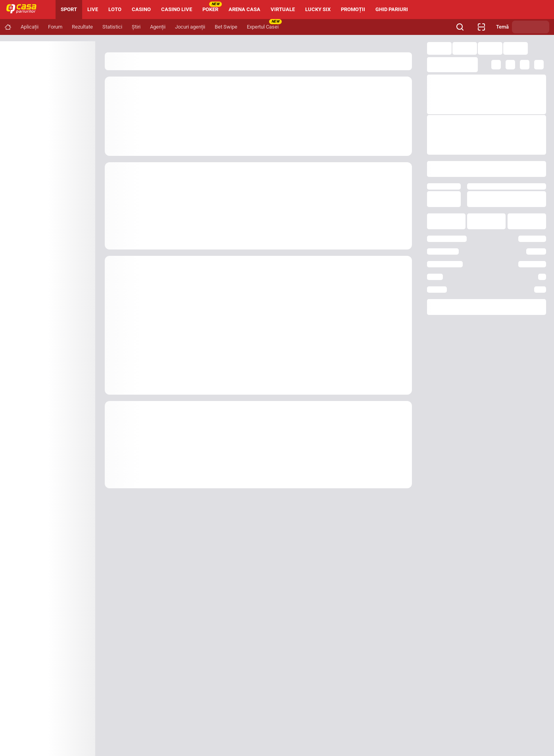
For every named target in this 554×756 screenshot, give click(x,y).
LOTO (115, 9)
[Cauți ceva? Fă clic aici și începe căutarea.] (460, 27)
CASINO (141, 9)
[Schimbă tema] (531, 27)
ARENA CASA (244, 9)
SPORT (69, 9)
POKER (212, 7)
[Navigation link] (8, 27)
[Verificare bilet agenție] (481, 27)
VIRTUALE (283, 9)
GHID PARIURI (392, 9)
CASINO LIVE (177, 9)
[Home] (25, 10)
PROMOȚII (353, 9)
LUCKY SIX (318, 9)
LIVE (93, 9)
